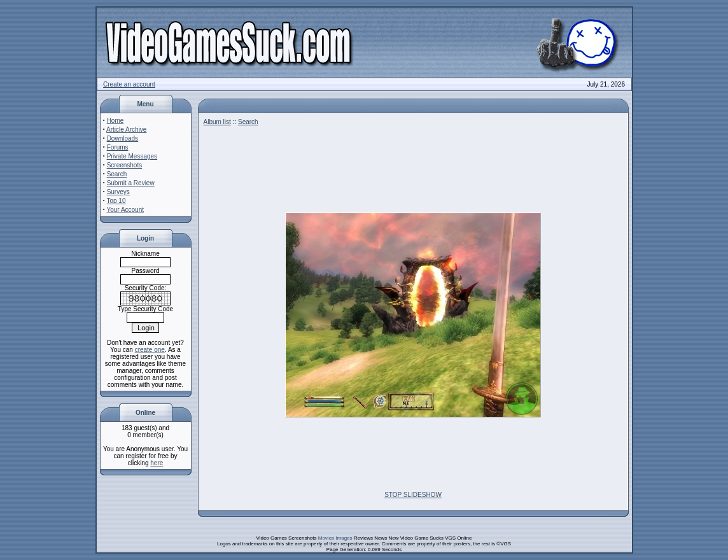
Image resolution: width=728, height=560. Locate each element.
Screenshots (125, 165)
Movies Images (335, 538)
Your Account (125, 210)
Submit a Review (131, 183)
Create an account (129, 84)
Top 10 (116, 201)
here (157, 463)
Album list (217, 122)
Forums (118, 147)
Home (115, 121)
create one (150, 350)
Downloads (122, 138)
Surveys (118, 192)
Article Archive (126, 129)
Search (117, 174)
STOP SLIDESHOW (413, 495)
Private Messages (132, 156)
